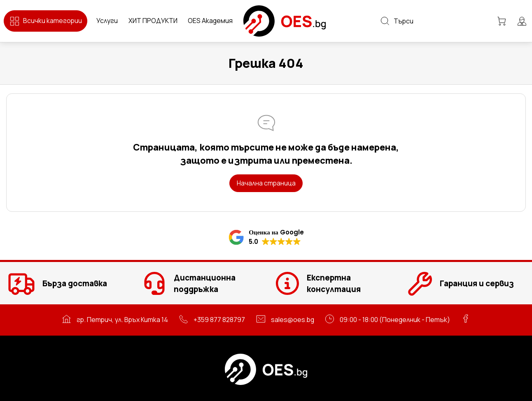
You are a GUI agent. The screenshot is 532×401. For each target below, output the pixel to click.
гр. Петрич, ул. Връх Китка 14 (122, 320)
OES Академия (210, 21)
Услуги (107, 21)
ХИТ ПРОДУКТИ (153, 21)
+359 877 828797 (219, 320)
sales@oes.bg (293, 320)
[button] (266, 237)
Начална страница (266, 183)
